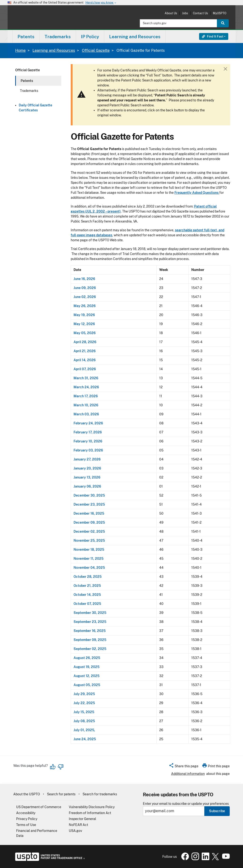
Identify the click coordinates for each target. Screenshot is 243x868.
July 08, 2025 (84, 721)
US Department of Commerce (39, 807)
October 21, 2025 (87, 586)
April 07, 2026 (85, 369)
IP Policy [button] (90, 37)
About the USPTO (27, 794)
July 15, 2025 (84, 712)
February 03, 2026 (88, 450)
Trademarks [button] (58, 37)
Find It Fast (213, 36)
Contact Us (200, 13)
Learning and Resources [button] (135, 37)
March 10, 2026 (86, 405)
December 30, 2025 (89, 495)
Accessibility (26, 813)
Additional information (188, 774)
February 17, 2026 (88, 432)
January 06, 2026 (87, 486)
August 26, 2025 (87, 658)
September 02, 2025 (90, 649)
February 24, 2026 (88, 423)
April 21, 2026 (85, 351)
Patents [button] (26, 37)
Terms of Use (26, 825)
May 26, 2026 (85, 306)
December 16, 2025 (89, 513)
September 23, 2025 (90, 622)
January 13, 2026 (87, 477)
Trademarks (29, 91)
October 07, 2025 (87, 604)
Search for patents (61, 794)
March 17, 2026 (86, 396)
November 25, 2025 (89, 541)
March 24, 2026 (86, 387)
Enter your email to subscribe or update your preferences (186, 804)
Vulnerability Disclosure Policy (92, 807)
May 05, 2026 (85, 333)
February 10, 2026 (88, 441)
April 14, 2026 (85, 360)
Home (20, 50)
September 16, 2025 (90, 631)
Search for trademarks (100, 794)
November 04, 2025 (89, 568)
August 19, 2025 (86, 667)
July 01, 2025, (84, 730)
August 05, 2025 (87, 685)
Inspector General (82, 819)
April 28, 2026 (85, 342)
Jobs (185, 13)
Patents (27, 81)
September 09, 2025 (90, 640)
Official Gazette (96, 50)
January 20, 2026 (87, 468)
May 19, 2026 (84, 315)
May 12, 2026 (84, 324)
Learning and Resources (54, 50)
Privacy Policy (27, 819)
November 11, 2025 (89, 559)
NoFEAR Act (78, 825)
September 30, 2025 (90, 613)
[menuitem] (26, 36)
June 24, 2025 (85, 739)
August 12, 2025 (86, 676)
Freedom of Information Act (90, 813)
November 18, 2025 (89, 550)
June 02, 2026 (85, 297)
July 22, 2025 (84, 703)
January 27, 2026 (87, 459)
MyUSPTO (220, 13)
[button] (184, 767)
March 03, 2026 (86, 414)
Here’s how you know (101, 3)
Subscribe (217, 811)
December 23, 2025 (89, 504)
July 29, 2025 (84, 694)
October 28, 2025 (88, 577)
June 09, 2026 (85, 288)
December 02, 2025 (89, 531)
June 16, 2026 (84, 279)
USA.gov (75, 831)
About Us (171, 13)
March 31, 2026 (86, 378)
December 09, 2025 (89, 522)
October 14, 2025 (87, 595)
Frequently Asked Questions (197, 193)
